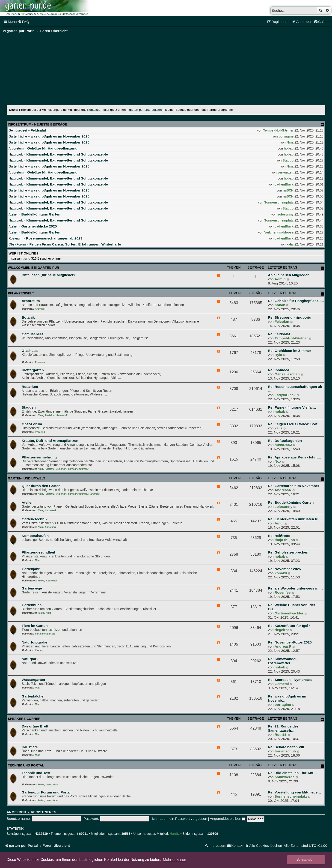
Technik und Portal (26, 765)
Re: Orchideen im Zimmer (289, 351)
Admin (280, 279)
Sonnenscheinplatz (279, 202)
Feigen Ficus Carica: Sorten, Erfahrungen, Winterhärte (75, 244)
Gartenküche (18, 136)
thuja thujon (285, 540)
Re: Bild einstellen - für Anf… (292, 773)
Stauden (29, 407)
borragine (286, 136)
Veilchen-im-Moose (279, 232)
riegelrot (282, 630)
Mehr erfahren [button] (175, 860)
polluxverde (285, 777)
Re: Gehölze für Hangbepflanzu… (296, 301)
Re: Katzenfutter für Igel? (289, 626)
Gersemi (282, 684)
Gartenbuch (32, 605)
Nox (278, 461)
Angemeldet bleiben (227, 819)
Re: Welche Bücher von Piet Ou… (291, 607)
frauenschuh (285, 751)
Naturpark (16, 154)
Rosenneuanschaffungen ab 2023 (54, 238)
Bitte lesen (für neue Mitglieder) (48, 275)
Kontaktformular (98, 110)
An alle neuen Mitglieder (288, 275)
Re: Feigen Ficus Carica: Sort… (294, 424)
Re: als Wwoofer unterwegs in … (295, 588)
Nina (290, 142)
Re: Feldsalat (279, 334)
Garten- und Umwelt (27, 478)
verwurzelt (286, 172)
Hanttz (175, 834)
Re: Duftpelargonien (285, 441)
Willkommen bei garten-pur (33, 268)
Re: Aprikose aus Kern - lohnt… (295, 457)
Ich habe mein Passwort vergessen (180, 819)
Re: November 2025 (284, 569)
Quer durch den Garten (41, 486)
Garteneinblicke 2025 (39, 226)
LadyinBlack (284, 184)
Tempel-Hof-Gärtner (278, 130)
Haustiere (30, 747)
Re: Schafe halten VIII (286, 747)
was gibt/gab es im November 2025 (60, 136)
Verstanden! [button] (306, 860)
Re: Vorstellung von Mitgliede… (295, 792)
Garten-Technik (35, 519)
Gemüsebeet (18, 130)
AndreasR (41, 309)
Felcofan (282, 322)
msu (48, 785)
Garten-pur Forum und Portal (46, 792)
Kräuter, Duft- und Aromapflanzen (50, 441)
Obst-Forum (17, 244)
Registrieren (44, 812)
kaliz (290, 244)
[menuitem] (24, 22)
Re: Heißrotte (279, 536)
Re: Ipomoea (279, 370)
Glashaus (30, 351)
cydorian (40, 432)
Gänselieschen (287, 374)
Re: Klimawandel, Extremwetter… (283, 661)
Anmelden (16, 812)
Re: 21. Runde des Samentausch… (283, 728)
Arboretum (16, 148)
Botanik (28, 317)
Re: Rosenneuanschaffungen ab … (295, 389)
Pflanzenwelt (21, 293)
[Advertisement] (166, 71)
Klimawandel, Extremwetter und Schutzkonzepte (67, 154)
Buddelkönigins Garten (41, 214)
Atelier (13, 214)
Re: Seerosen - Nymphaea (290, 680)
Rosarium (15, 238)
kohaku (281, 573)
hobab (289, 148)
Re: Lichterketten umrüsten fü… (295, 519)
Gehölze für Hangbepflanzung (52, 148)
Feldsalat (38, 130)
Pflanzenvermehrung (39, 457)
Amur (279, 523)
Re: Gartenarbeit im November (293, 486)
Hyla (278, 355)
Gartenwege (32, 588)
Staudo (288, 160)
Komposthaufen (35, 536)
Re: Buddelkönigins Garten (291, 502)
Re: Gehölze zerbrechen (288, 552)
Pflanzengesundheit (38, 552)
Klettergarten (33, 370)
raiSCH (288, 190)
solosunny (285, 214)
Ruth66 (281, 735)
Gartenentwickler (289, 613)
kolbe (41, 581)
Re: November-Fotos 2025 (290, 642)
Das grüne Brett (35, 726)
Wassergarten (33, 680)
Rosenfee (283, 592)
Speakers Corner (24, 719)
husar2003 (283, 445)
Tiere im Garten (35, 626)
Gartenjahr (31, 569)
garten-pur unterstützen (145, 110)
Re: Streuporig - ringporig (290, 317)
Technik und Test (36, 773)
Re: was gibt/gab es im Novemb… (287, 698)
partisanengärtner (78, 469)
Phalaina (40, 362)
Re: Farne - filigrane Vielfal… (292, 407)
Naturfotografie (34, 642)
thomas (39, 650)
